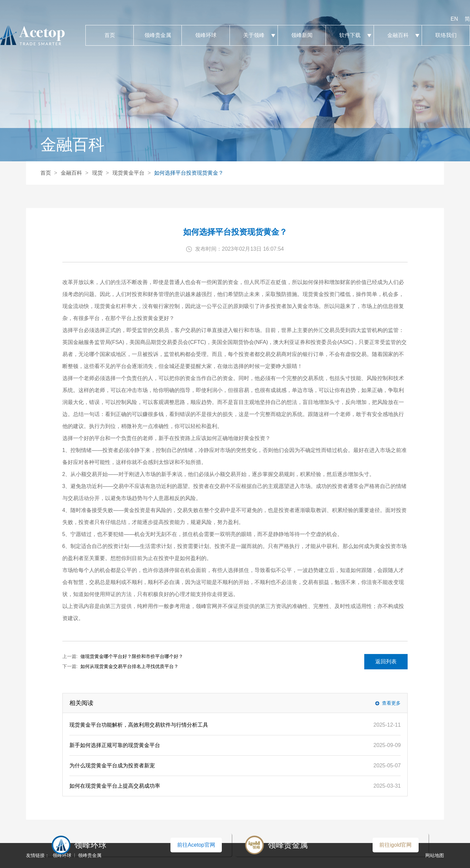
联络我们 (446, 35)
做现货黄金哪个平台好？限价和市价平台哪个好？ (132, 656)
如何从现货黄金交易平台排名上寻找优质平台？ (129, 666)
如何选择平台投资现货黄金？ (189, 173)
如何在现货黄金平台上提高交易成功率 (115, 786)
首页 (110, 35)
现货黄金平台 (128, 173)
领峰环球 (206, 35)
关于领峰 (254, 35)
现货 (97, 173)
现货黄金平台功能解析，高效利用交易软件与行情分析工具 (139, 725)
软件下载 (350, 35)
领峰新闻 (302, 35)
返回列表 (386, 661)
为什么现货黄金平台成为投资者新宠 (112, 765)
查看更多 (391, 703)
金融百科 (398, 35)
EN (454, 19)
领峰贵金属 (158, 35)
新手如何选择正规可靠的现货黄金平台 (115, 745)
